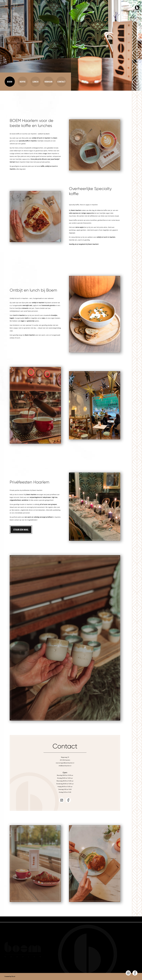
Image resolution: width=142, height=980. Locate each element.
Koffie (23, 82)
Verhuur (48, 82)
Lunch (35, 82)
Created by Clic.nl (10, 976)
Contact (61, 82)
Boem (10, 82)
